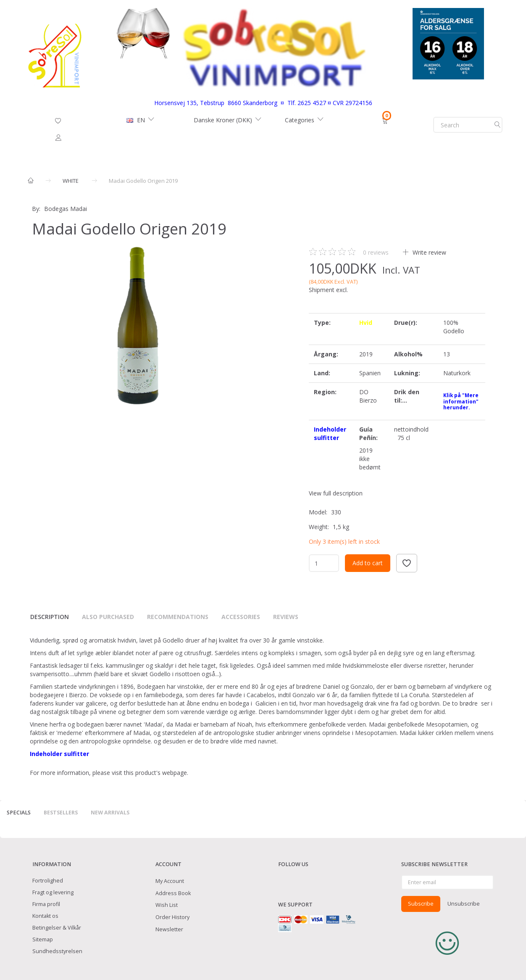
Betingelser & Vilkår (57, 928)
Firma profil (46, 904)
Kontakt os (45, 916)
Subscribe (421, 904)
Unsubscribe (464, 904)
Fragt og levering (53, 892)
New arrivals (110, 813)
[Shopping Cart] (386, 120)
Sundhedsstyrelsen (57, 951)
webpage (175, 773)
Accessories (241, 617)
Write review (429, 252)
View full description (336, 493)
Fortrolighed (48, 881)
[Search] (497, 125)
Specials (19, 813)
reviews (376, 252)
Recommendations (178, 617)
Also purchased (108, 617)
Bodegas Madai (66, 209)
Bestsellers (61, 813)
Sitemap (43, 939)
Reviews (286, 617)
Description (50, 617)
